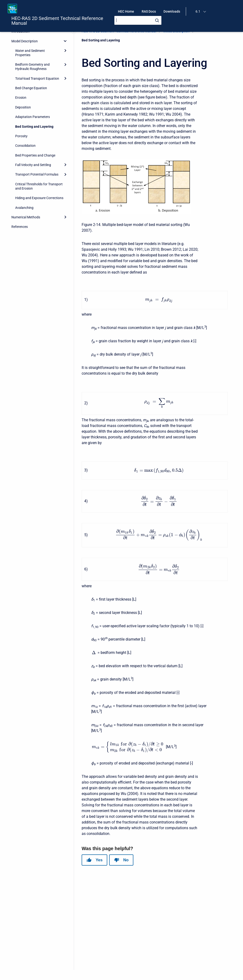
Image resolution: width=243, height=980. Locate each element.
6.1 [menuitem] (198, 11)
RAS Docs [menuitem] (149, 11)
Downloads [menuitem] (172, 11)
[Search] (138, 20)
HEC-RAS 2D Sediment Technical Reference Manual (57, 21)
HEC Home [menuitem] (126, 11)
